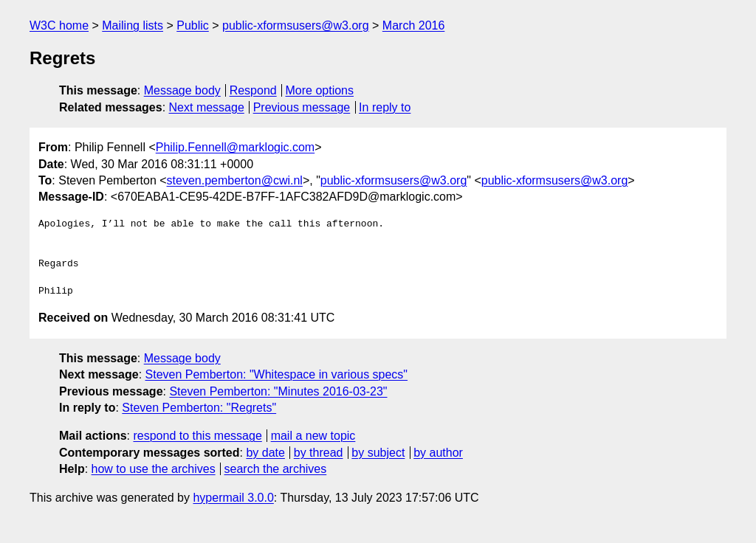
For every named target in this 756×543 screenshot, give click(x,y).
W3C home (59, 25)
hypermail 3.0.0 (233, 498)
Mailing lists (133, 25)
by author (438, 453)
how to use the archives (154, 469)
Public (193, 25)
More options (320, 90)
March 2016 (414, 25)
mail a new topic (313, 436)
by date (265, 453)
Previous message (302, 107)
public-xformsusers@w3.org (296, 25)
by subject (378, 453)
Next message (207, 107)
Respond (253, 90)
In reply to (385, 107)
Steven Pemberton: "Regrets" (199, 408)
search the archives (276, 469)
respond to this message (197, 436)
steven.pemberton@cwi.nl (235, 180)
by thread (319, 453)
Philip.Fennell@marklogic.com (235, 147)
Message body (182, 90)
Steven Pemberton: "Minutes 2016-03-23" (278, 391)
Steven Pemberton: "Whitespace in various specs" (277, 374)
